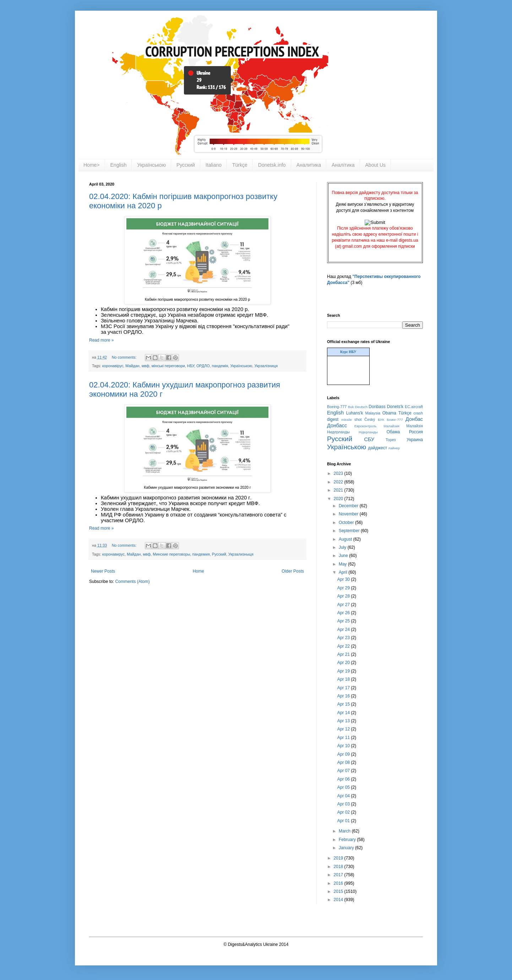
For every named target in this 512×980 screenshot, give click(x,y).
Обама (393, 432)
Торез (391, 440)
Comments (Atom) (132, 582)
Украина (415, 440)
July (343, 547)
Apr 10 (344, 746)
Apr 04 (344, 796)
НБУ (191, 366)
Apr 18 (344, 679)
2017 (339, 875)
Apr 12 (344, 729)
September (350, 531)
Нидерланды (338, 432)
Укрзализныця (241, 554)
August (346, 539)
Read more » (101, 340)
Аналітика (343, 165)
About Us (376, 165)
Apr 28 (344, 596)
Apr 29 (344, 588)
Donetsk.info (272, 165)
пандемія (220, 366)
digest (333, 419)
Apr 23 (344, 638)
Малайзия (391, 426)
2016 (339, 883)
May (343, 564)
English (119, 165)
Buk (351, 407)
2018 (339, 867)
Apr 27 (344, 605)
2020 (339, 499)
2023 (339, 473)
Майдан (132, 366)
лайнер (394, 448)
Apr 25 (344, 621)
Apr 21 (344, 654)
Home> (92, 165)
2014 (339, 900)
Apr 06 (344, 779)
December (349, 506)
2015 (339, 891)
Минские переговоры (171, 554)
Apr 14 (344, 713)
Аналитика (309, 165)
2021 (339, 490)
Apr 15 (344, 704)
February (348, 840)
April (344, 572)
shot (358, 419)
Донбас (414, 419)
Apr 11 (344, 738)
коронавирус (113, 554)
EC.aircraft (414, 407)
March (345, 831)
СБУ (369, 439)
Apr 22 (344, 646)
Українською (151, 165)
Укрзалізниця (266, 366)
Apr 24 (344, 630)
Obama (389, 413)
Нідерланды (368, 432)
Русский (186, 165)
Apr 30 (344, 579)
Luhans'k (355, 413)
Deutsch (361, 407)
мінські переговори (168, 366)
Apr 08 (344, 762)
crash (418, 413)
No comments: (125, 357)
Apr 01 (344, 821)
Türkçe (240, 165)
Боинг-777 (395, 420)
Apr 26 (344, 613)
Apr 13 (344, 721)
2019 (339, 858)
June (344, 556)
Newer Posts (103, 571)
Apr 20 (344, 663)
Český (370, 419)
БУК (381, 420)
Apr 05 (344, 787)
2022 (339, 482)
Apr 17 (344, 688)
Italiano (214, 165)
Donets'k (395, 407)
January (347, 848)
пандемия (201, 554)
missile (346, 420)
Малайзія (415, 426)
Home (198, 571)
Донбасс (337, 425)
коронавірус (113, 366)
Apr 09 (344, 754)
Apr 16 (344, 696)
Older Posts (293, 571)
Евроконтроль (366, 426)
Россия (416, 432)
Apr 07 (344, 771)
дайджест (378, 448)
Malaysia (373, 413)
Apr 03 (344, 804)
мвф (146, 366)
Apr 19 (344, 671)
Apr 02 (344, 812)
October (347, 523)
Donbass (377, 407)
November (349, 514)
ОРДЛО (203, 366)
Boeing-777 (337, 407)
